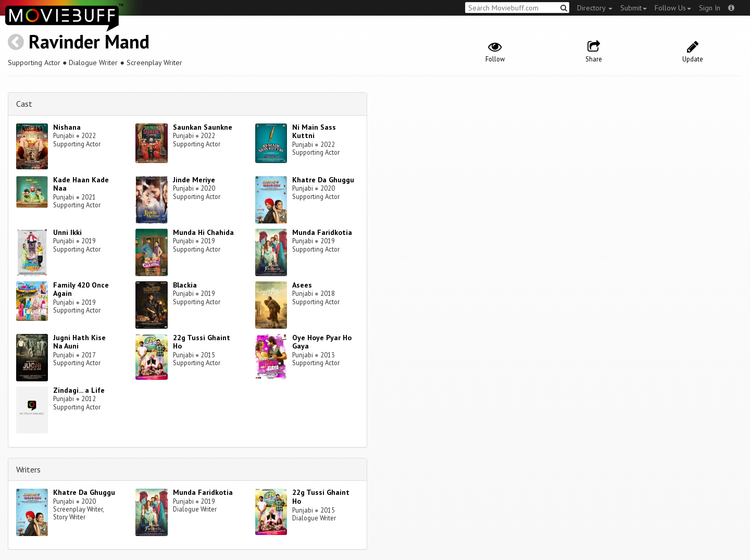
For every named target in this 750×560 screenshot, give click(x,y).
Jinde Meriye (194, 180)
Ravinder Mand (89, 41)
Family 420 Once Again (81, 289)
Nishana (67, 127)
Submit (634, 8)
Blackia (185, 285)
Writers (28, 469)
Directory (595, 8)
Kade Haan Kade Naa (81, 184)
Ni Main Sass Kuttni (314, 132)
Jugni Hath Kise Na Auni (79, 342)
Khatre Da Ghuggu (323, 180)
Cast (24, 104)
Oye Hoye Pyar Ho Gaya (322, 342)
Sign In (710, 8)
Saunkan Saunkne (203, 127)
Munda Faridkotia (322, 232)
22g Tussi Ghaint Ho (202, 342)
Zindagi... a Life (79, 390)
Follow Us (673, 8)
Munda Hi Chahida (203, 232)
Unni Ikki (67, 232)
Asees (302, 285)
